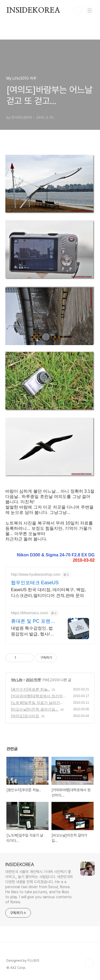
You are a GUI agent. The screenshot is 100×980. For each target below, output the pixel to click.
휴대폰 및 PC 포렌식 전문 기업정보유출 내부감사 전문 (34, 621)
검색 (78, 11)
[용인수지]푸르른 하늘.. (30, 689)
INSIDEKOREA (33, 11)
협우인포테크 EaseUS (35, 583)
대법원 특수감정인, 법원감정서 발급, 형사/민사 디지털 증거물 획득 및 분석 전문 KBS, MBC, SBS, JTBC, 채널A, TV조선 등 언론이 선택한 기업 (33, 631)
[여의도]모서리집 (25, 716)
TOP (89, 963)
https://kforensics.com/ (29, 613)
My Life (17, 680)
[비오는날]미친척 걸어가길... (35, 709)
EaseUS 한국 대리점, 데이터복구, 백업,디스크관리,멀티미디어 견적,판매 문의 (49, 593)
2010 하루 (33, 680)
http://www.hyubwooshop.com (36, 574)
